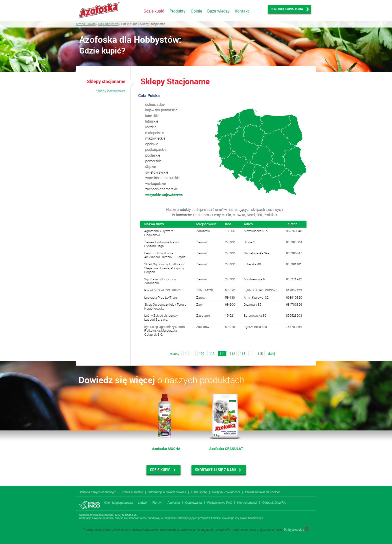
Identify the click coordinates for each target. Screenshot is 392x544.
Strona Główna (86, 24)
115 (260, 354)
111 (222, 354)
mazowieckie (155, 138)
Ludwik (142, 503)
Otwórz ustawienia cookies (263, 492)
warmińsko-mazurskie (162, 178)
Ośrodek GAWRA (274, 503)
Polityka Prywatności (226, 492)
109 (202, 354)
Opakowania (193, 503)
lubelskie (152, 116)
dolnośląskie (155, 104)
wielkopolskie (155, 183)
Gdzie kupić (154, 11)
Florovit (157, 503)
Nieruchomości (247, 503)
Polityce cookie (294, 529)
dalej (271, 354)
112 (232, 354)
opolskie (152, 144)
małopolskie (155, 133)
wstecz (175, 354)
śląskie (150, 166)
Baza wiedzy (218, 11)
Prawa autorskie (132, 492)
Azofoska (174, 503)
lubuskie (152, 121)
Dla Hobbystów (108, 24)
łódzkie (151, 127)
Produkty (177, 11)
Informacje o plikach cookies (167, 492)
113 (243, 354)
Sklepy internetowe (111, 91)
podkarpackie (156, 149)
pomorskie (153, 161)
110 (212, 354)
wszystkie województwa (164, 195)
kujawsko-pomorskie (161, 110)
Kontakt (242, 11)
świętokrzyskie (157, 172)
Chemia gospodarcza (118, 503)
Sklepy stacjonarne (106, 81)
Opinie (196, 11)
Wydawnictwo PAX (219, 503)
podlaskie (153, 155)
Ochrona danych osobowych (97, 492)
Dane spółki (199, 492)
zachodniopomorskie (161, 189)
